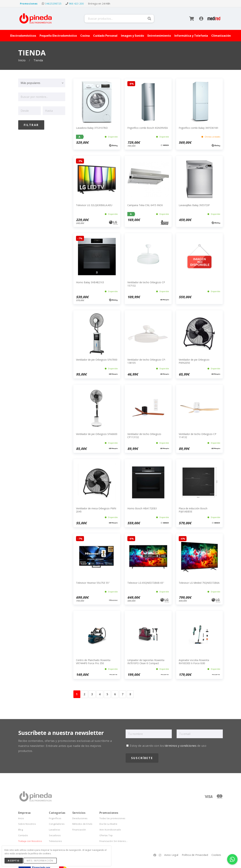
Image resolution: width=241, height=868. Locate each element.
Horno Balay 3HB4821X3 (90, 282)
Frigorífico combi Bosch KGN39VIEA (148, 128)
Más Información (40, 861)
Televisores (55, 841)
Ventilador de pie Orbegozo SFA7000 (97, 360)
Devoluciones (80, 818)
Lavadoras (55, 830)
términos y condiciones (181, 746)
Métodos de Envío (82, 824)
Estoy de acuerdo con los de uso (166, 746)
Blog (21, 830)
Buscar (149, 19)
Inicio (22, 60)
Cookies (216, 855)
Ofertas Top (106, 835)
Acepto (14, 861)
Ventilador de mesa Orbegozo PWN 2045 (96, 510)
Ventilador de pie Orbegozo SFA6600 (97, 434)
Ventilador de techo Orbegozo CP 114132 (198, 436)
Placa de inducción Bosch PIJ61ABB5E (193, 510)
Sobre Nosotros (27, 824)
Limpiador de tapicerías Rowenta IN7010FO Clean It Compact (146, 662)
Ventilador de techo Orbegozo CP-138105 (147, 361)
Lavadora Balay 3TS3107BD (92, 128)
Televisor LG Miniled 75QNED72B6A (199, 583)
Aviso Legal (171, 855)
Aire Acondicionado (110, 830)
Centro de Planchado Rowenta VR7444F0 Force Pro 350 (93, 662)
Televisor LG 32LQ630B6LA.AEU (94, 205)
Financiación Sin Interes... (114, 841)
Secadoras (55, 835)
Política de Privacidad (195, 855)
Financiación (79, 830)
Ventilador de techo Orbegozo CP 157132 (146, 284)
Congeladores (57, 824)
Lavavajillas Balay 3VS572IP (194, 205)
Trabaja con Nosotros (30, 841)
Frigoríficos (55, 818)
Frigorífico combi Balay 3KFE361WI (198, 128)
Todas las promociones (112, 818)
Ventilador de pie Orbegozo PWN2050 (194, 361)
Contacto (23, 835)
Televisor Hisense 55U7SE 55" (93, 583)
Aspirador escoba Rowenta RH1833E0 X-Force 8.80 (194, 662)
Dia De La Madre (108, 824)
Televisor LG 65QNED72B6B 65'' (146, 583)
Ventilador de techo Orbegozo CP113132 (144, 436)
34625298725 (53, 4)
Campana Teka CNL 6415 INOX (145, 205)
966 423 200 (76, 4)
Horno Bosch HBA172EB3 (142, 508)
